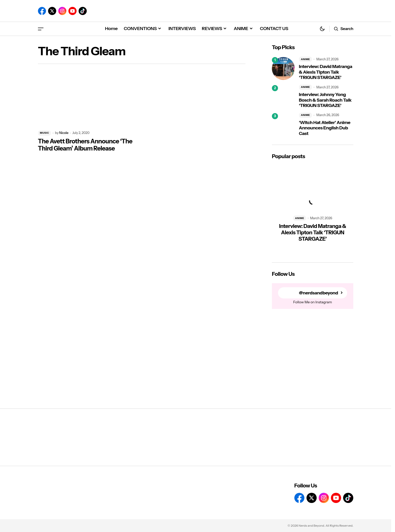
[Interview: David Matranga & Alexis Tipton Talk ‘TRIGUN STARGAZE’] (283, 69)
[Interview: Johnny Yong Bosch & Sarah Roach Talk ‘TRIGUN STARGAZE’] (283, 97)
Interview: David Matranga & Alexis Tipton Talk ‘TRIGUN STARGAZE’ (326, 72)
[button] (41, 29)
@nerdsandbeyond (318, 293)
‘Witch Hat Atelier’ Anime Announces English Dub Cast (325, 128)
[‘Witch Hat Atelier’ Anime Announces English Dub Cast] (283, 125)
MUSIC (45, 133)
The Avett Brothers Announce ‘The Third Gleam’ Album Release (85, 145)
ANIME (305, 59)
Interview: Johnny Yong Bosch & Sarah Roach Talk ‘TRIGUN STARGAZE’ (325, 100)
